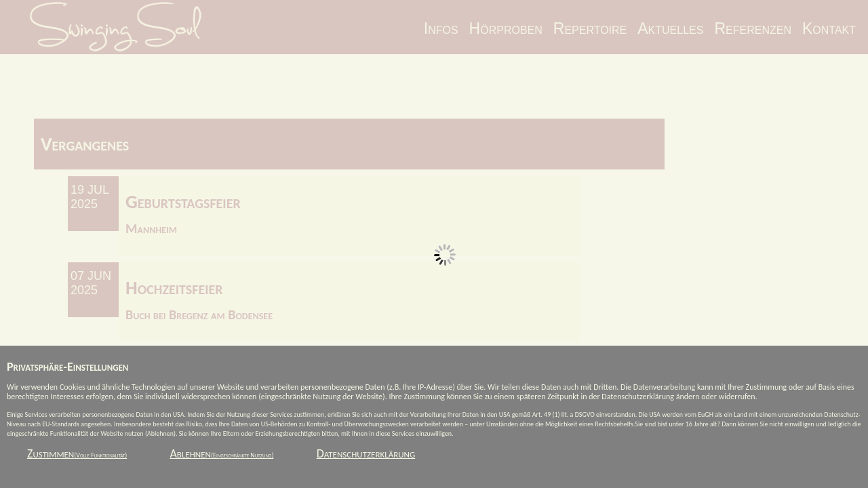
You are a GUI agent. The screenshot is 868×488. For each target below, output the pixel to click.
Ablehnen (221, 453)
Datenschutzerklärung (366, 453)
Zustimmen (77, 453)
